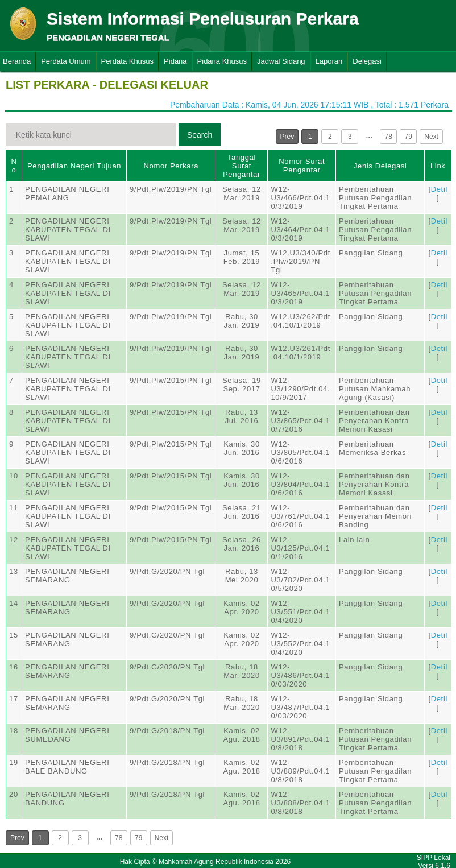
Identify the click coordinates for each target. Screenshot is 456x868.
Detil (439, 189)
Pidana (175, 61)
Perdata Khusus (128, 61)
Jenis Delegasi (380, 166)
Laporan (329, 61)
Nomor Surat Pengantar (302, 166)
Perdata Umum (66, 61)
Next (431, 137)
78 (389, 137)
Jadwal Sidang (281, 61)
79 (409, 137)
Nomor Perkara (171, 166)
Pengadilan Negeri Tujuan (74, 166)
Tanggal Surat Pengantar (242, 166)
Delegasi (367, 61)
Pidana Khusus (222, 61)
